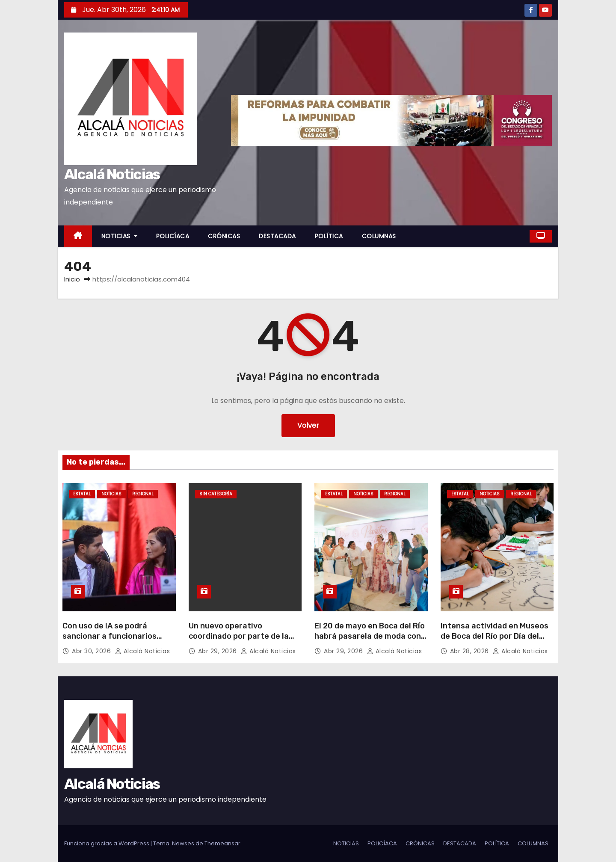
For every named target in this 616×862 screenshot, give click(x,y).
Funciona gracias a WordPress (107, 843)
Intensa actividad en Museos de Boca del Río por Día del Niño (495, 636)
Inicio (72, 279)
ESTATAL (82, 494)
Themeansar (222, 843)
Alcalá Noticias (112, 174)
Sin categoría (216, 494)
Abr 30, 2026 (92, 651)
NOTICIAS (119, 236)
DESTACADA (277, 236)
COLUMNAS (379, 236)
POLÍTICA (329, 236)
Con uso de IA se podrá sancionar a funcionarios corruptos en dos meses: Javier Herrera (110, 641)
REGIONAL (143, 494)
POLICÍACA (173, 236)
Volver (308, 425)
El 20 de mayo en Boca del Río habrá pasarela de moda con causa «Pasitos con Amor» (370, 636)
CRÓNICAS (224, 236)
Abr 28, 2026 (471, 651)
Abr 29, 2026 (219, 651)
